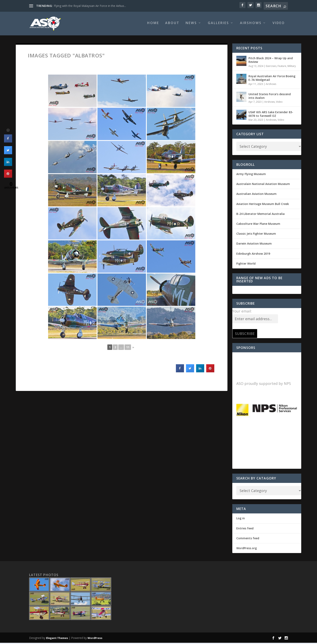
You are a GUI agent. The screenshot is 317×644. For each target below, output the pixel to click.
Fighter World (246, 265)
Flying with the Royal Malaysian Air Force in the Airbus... (90, 6)
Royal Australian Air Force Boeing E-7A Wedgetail (272, 79)
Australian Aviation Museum (256, 195)
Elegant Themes (57, 639)
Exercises (271, 67)
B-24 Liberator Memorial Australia (260, 215)
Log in (241, 520)
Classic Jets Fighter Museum (256, 235)
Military (292, 67)
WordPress (95, 639)
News (191, 25)
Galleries (218, 25)
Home (153, 25)
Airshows (251, 25)
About (172, 25)
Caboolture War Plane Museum (258, 225)
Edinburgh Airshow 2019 (253, 255)
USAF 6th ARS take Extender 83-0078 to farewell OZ (271, 115)
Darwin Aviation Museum (254, 245)
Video (279, 25)
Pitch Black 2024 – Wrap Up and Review (271, 61)
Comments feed (248, 540)
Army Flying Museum (251, 175)
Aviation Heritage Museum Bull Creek (263, 205)
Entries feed (245, 529)
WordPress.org (247, 550)
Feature (282, 67)
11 (128, 349)
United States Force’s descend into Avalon (270, 97)
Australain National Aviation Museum (263, 185)
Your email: (242, 312)
